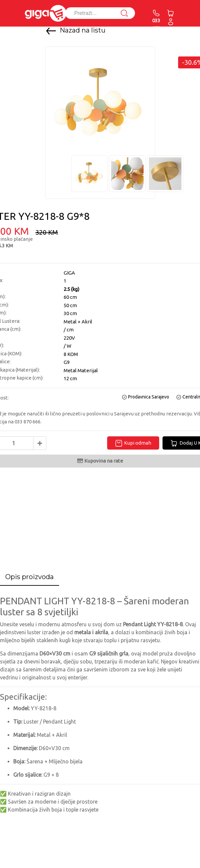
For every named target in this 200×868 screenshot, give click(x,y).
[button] (171, 21)
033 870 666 (156, 24)
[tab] (30, 577)
